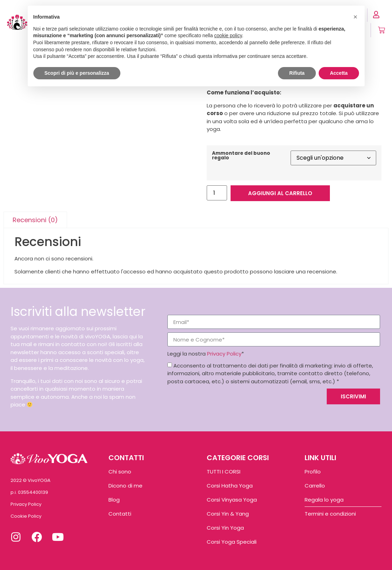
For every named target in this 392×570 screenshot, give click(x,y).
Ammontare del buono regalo (241, 156)
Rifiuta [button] (297, 73)
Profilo (313, 472)
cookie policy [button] (228, 35)
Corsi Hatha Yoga (230, 486)
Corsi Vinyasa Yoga (232, 500)
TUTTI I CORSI (224, 472)
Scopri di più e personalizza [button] (77, 73)
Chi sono (120, 472)
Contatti (120, 514)
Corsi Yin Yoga (225, 528)
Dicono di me (125, 486)
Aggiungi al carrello (280, 193)
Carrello (315, 486)
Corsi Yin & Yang (228, 514)
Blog (114, 500)
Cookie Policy (26, 516)
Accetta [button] (339, 73)
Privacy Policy (224, 354)
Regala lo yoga (324, 500)
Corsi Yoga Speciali (232, 542)
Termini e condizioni (330, 514)
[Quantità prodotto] (217, 193)
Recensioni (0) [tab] (35, 220)
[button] (356, 17)
